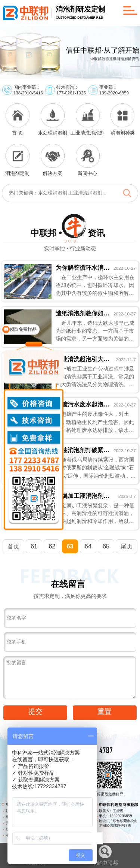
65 (106, 546)
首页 (13, 546)
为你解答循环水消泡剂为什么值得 (83, 267)
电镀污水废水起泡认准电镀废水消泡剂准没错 (83, 404)
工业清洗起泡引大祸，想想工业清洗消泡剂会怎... (83, 359)
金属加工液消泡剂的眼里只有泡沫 (83, 496)
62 (52, 546)
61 (34, 546)
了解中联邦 (105, 855)
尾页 (127, 546)
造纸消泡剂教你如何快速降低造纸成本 (83, 313)
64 (88, 546)
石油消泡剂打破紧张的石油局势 (83, 450)
